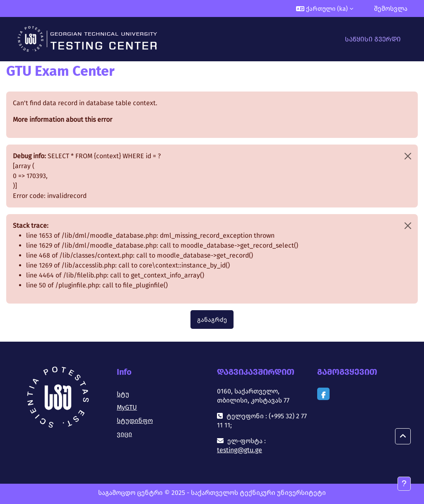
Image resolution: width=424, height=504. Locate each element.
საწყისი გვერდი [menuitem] (373, 39)
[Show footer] (404, 484)
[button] (325, 8)
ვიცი (124, 434)
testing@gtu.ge (240, 450)
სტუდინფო (135, 421)
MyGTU (127, 407)
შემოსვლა (391, 8)
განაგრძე (212, 320)
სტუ (123, 394)
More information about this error (63, 119)
